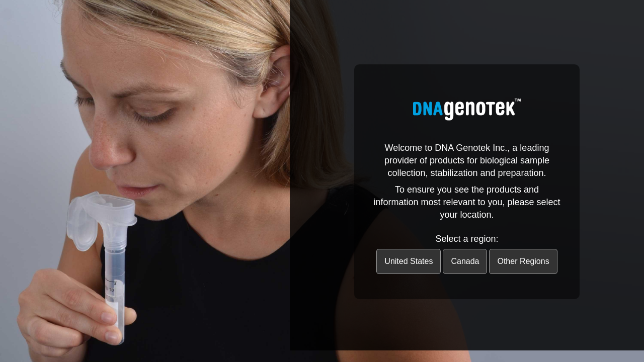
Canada (465, 261)
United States (409, 261)
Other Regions (523, 261)
